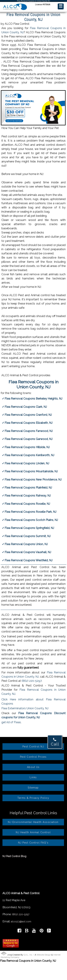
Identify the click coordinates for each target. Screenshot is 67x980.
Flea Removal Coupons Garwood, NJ (29, 439)
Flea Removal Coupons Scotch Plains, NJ (31, 520)
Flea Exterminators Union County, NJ (25, 708)
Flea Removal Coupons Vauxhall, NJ (28, 552)
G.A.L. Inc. (28, 955)
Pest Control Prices (33, 757)
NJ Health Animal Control (33, 832)
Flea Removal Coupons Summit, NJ (28, 536)
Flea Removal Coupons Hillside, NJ (27, 447)
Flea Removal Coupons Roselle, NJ (27, 504)
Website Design (44, 955)
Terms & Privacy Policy (33, 798)
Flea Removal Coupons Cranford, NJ (28, 415)
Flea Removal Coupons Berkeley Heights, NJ (33, 399)
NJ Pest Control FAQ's (33, 843)
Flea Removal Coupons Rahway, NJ (28, 496)
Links (33, 777)
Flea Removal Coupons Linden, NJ (27, 463)
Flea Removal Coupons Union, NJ (26, 544)
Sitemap (33, 788)
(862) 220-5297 (32, 681)
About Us (33, 767)
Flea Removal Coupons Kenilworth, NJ (29, 455)
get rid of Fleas (11, 722)
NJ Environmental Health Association (33, 822)
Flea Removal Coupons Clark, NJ (26, 407)
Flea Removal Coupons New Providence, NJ (33, 480)
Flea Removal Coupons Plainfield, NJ (28, 488)
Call (55, 742)
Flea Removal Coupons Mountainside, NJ (31, 471)
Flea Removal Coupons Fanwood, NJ (29, 431)
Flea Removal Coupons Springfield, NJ (29, 528)
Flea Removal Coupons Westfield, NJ (29, 560)
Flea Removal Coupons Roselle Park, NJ (30, 512)
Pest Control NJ (33, 747)
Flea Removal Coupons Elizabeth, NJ (29, 423)
